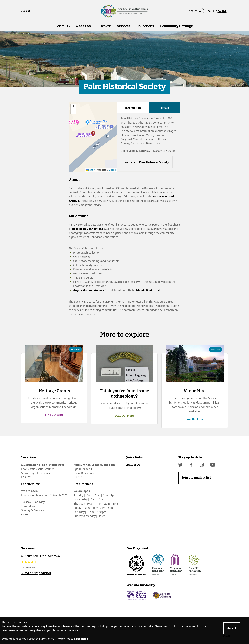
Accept (232, 628)
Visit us (62, 26)
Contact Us (133, 465)
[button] (93, 134)
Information (133, 108)
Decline (228, 637)
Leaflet (90, 170)
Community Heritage (176, 26)
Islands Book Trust (148, 290)
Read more (81, 639)
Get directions (31, 484)
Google (113, 170)
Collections (145, 26)
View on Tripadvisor (36, 573)
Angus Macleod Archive (89, 290)
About (26, 11)
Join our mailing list (196, 478)
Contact (164, 108)
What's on (83, 26)
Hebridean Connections (87, 229)
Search (195, 11)
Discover (104, 26)
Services (124, 26)
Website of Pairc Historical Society (147, 162)
